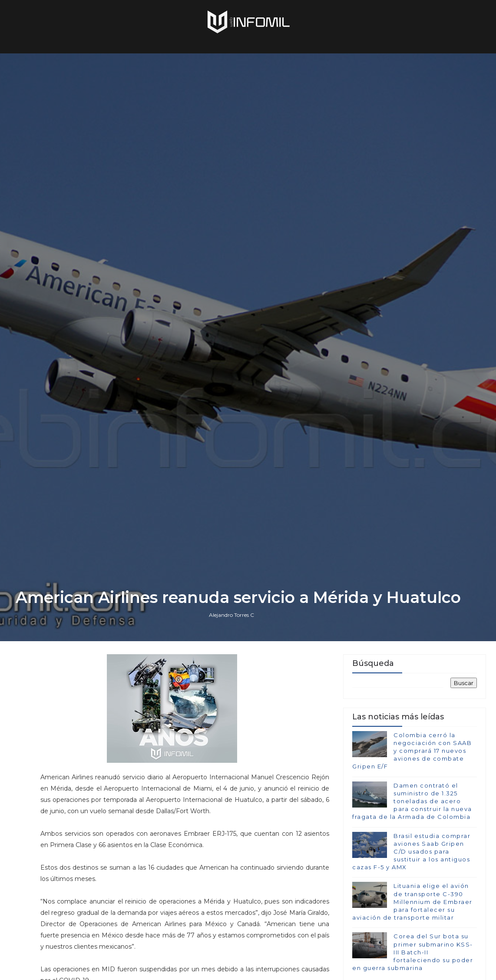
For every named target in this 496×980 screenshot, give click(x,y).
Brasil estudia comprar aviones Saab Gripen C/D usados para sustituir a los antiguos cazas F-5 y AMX (411, 852)
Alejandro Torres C (231, 615)
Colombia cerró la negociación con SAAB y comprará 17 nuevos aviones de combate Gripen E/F (412, 751)
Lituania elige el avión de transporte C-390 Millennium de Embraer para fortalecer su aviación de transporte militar (412, 902)
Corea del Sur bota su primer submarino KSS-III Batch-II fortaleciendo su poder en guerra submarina (413, 952)
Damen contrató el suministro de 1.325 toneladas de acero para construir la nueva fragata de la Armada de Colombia (412, 801)
